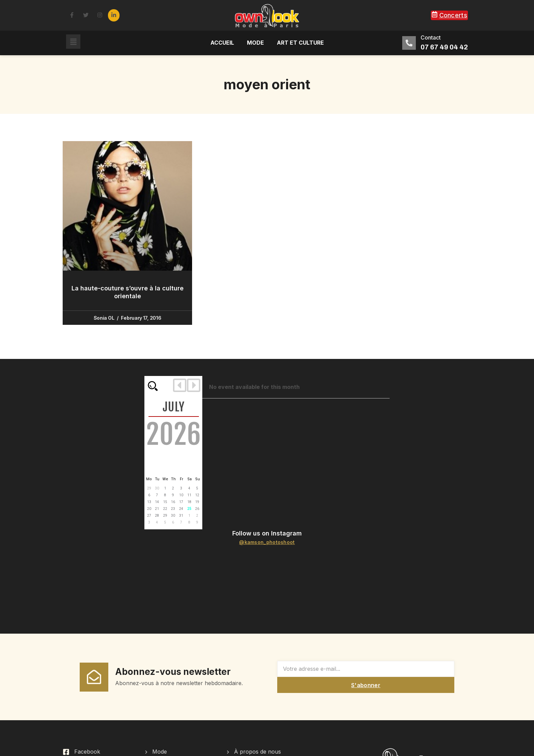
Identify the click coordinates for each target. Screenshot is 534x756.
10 (181, 495)
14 (157, 502)
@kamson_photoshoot (267, 542)
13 (149, 502)
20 (149, 509)
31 (181, 516)
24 (181, 509)
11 (189, 495)
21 (157, 509)
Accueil (222, 43)
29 (149, 488)
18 (189, 502)
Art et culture (300, 43)
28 (157, 516)
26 (197, 509)
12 (197, 495)
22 (165, 509)
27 (149, 516)
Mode (255, 43)
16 (173, 502)
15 (165, 502)
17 (181, 502)
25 (189, 509)
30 (157, 488)
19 (197, 502)
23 (173, 509)
